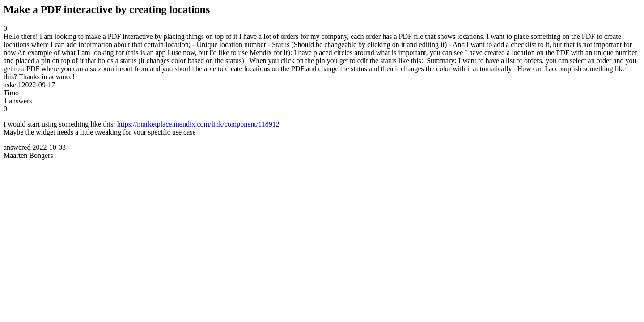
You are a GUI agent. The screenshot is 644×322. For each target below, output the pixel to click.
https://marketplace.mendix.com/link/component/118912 (198, 124)
